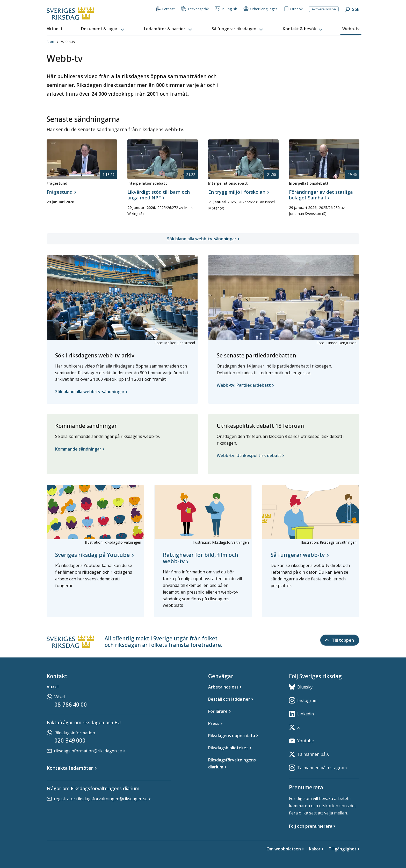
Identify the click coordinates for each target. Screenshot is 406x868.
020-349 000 (70, 740)
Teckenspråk (195, 9)
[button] (103, 29)
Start (51, 42)
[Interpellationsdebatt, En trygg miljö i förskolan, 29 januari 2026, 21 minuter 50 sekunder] (238, 192)
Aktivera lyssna (324, 9)
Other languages (260, 9)
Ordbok (293, 9)
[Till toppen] (340, 640)
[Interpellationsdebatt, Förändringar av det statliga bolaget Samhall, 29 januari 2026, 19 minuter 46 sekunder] (324, 198)
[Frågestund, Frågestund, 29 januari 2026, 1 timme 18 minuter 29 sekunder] (61, 192)
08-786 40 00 (71, 705)
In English (226, 9)
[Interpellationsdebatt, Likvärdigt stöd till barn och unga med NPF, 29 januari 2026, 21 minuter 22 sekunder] (163, 198)
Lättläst (165, 9)
